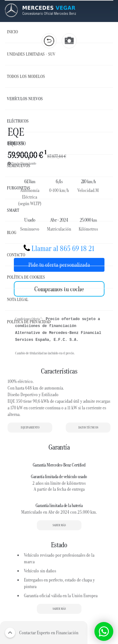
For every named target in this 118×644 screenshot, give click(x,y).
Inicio (12, 32)
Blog (12, 232)
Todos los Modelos (26, 76)
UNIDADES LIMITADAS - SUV (31, 54)
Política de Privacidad (29, 322)
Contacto (16, 255)
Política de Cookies (26, 277)
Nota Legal (18, 299)
